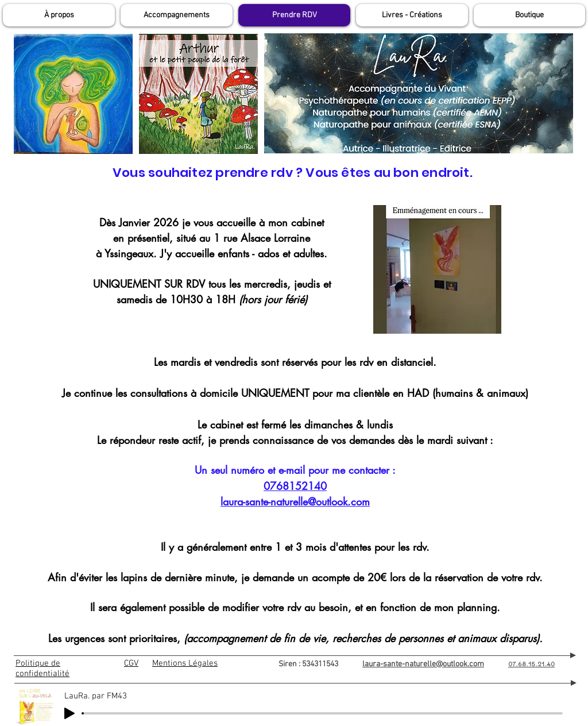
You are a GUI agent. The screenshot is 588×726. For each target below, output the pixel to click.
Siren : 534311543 (320, 664)
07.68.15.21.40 (531, 663)
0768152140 (295, 486)
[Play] (69, 713)
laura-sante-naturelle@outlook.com (295, 501)
